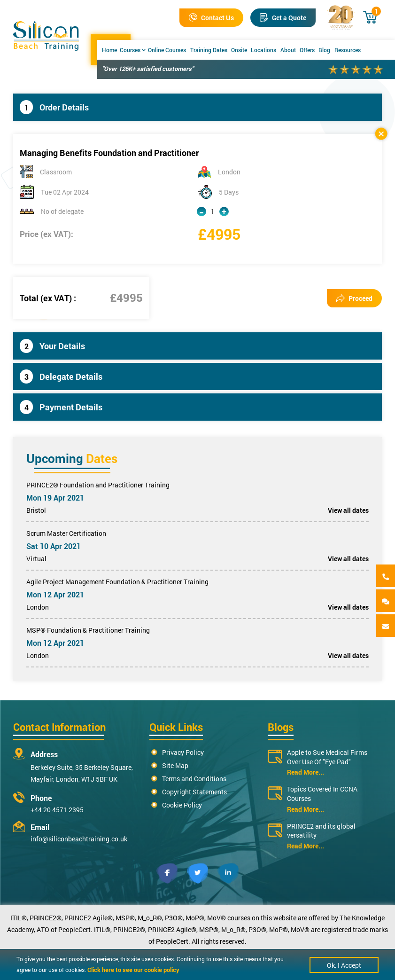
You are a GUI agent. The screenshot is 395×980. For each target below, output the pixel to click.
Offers (307, 50)
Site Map (175, 765)
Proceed (354, 298)
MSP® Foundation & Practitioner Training (88, 630)
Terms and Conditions (194, 779)
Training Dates (209, 50)
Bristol (36, 510)
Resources (348, 50)
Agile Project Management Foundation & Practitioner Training (117, 582)
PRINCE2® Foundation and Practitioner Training (98, 485)
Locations (263, 50)
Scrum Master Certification (66, 533)
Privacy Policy (183, 752)
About (288, 50)
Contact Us (211, 18)
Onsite (239, 50)
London (38, 607)
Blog (324, 50)
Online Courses (167, 50)
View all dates (348, 510)
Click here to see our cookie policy (133, 970)
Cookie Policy (182, 805)
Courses (133, 50)
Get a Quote (283, 18)
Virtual (36, 559)
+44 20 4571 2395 (57, 810)
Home (109, 50)
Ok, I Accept (344, 965)
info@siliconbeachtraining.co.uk (79, 839)
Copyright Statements (194, 792)
